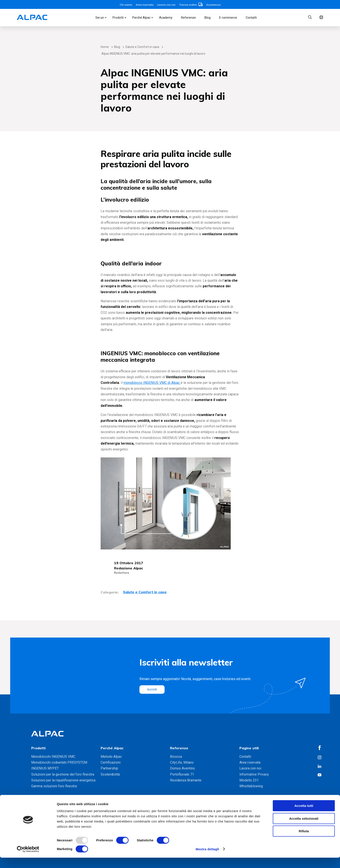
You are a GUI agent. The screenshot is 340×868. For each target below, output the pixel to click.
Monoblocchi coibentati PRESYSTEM (59, 762)
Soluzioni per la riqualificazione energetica (63, 780)
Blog (208, 18)
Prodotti (118, 18)
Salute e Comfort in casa (142, 47)
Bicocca (176, 757)
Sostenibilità (110, 774)
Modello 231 (249, 780)
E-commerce (228, 18)
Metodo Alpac (111, 757)
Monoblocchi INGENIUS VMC (53, 757)
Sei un (100, 18)
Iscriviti (153, 690)
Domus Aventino (182, 768)
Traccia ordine (191, 5)
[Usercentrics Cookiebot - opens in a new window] (28, 860)
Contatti (251, 18)
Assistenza (213, 5)
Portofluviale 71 (182, 774)
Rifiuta (304, 842)
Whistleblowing (251, 786)
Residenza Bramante (186, 780)
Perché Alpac (141, 18)
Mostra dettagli (207, 859)
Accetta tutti (304, 816)
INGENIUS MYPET (45, 768)
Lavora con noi (166, 5)
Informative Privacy (254, 774)
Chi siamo (126, 5)
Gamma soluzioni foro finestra (54, 786)
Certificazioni (111, 762)
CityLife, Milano (182, 762)
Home (105, 47)
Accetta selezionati (304, 829)
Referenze (188, 18)
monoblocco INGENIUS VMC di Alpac (152, 383)
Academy (166, 18)
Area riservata (145, 5)
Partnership (109, 768)
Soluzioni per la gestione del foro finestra (63, 774)
